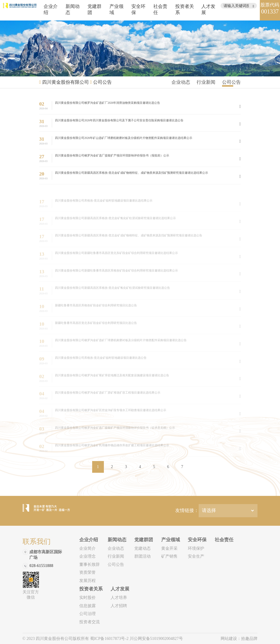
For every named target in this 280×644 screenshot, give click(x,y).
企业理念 (87, 556)
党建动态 (142, 548)
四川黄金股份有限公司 (66, 82)
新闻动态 (117, 540)
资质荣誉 (87, 572)
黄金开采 (169, 548)
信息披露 (87, 606)
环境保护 (196, 548)
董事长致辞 (90, 565)
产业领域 (171, 540)
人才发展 (120, 589)
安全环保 (197, 540)
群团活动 (142, 556)
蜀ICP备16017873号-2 (110, 639)
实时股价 (87, 598)
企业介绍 (89, 540)
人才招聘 (119, 606)
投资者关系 (91, 589)
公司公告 (102, 82)
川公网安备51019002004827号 (156, 639)
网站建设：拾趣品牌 (239, 639)
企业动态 (181, 82)
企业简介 (87, 548)
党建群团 (144, 540)
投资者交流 (90, 622)
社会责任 (224, 540)
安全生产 (196, 556)
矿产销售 (169, 556)
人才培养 (119, 598)
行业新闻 (206, 82)
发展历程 (87, 581)
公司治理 (87, 614)
